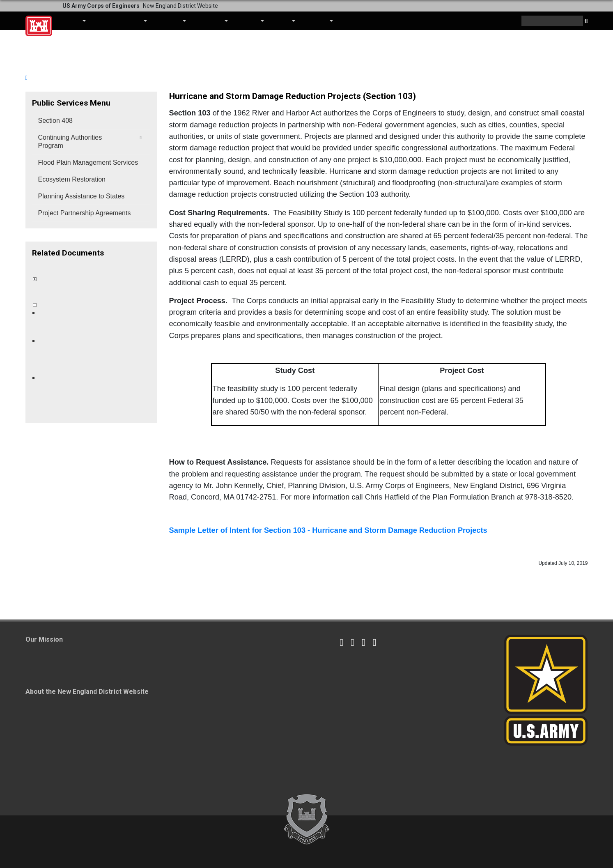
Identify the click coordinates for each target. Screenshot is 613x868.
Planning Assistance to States (82, 196)
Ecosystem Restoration (72, 179)
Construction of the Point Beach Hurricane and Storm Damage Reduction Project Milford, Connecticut (93, 322)
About (74, 21)
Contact (318, 21)
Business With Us (121, 21)
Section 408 (56, 121)
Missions (170, 21)
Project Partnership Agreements (85, 213)
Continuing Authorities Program (70, 142)
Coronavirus (358, 21)
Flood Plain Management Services (88, 162)
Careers (250, 21)
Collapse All (47, 267)
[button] (586, 21)
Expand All (78, 267)
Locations (211, 21)
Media (284, 21)
